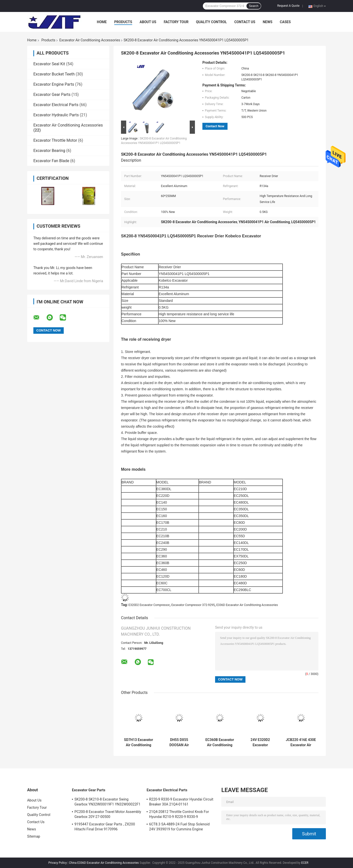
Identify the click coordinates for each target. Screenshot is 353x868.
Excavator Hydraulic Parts (56, 115)
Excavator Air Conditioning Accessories (90, 40)
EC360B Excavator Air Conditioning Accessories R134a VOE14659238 (220, 742)
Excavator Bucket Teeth (54, 74)
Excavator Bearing (49, 151)
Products (123, 22)
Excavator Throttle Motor (55, 140)
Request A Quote (288, 6)
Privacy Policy (58, 863)
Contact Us (245, 22)
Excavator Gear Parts (52, 95)
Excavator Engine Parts (54, 84)
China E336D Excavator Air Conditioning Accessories (104, 863)
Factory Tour (176, 22)
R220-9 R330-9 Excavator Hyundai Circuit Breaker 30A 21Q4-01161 (181, 802)
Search (254, 6)
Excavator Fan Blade (51, 161)
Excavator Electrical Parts (56, 105)
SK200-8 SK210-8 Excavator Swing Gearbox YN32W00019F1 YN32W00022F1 (107, 802)
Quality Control (211, 22)
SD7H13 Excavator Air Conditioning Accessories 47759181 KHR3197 (139, 742)
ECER (305, 863)
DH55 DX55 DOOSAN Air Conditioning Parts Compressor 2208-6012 (179, 742)
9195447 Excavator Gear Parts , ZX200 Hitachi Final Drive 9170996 (105, 827)
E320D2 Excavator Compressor (149, 605)
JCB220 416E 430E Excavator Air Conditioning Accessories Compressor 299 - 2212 (301, 742)
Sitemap (34, 836)
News (267, 22)
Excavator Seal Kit (49, 64)
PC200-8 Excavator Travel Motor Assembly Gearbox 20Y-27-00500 (108, 814)
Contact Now (215, 126)
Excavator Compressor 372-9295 (193, 605)
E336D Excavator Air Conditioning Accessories (247, 605)
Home (102, 22)
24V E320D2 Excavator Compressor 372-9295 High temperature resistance (260, 742)
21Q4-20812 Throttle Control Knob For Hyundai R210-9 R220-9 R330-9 (179, 814)
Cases (285, 22)
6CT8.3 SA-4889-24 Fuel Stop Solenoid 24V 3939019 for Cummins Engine (179, 827)
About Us (148, 22)
